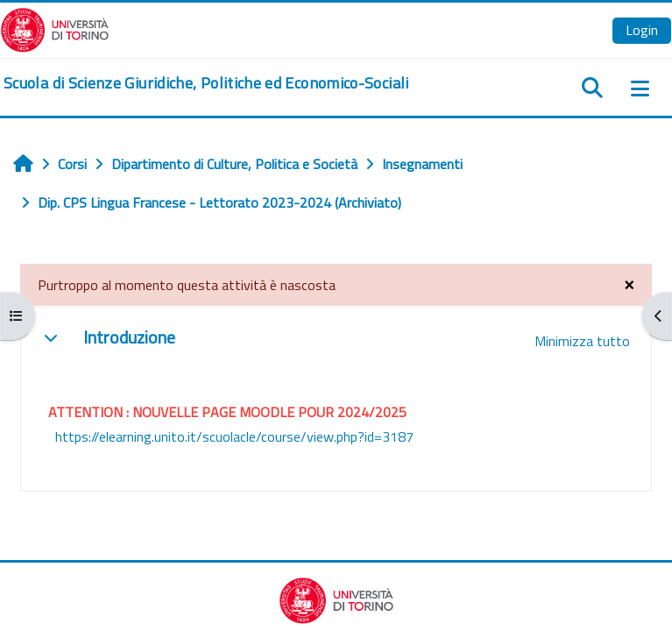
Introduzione (129, 337)
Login (642, 30)
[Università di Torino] (55, 28)
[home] (206, 83)
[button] (51, 337)
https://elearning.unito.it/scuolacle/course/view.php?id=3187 (234, 436)
